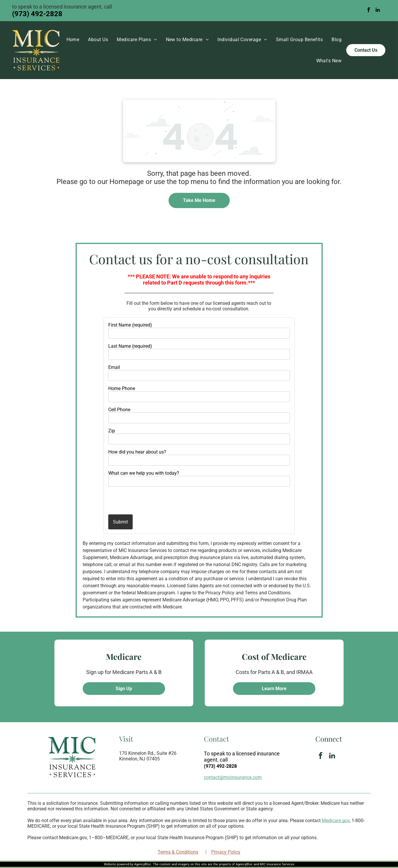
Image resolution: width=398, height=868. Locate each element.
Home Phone (122, 388)
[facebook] (369, 11)
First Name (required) (130, 325)
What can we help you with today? (144, 473)
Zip (112, 431)
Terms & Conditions (178, 852)
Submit (120, 522)
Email (114, 367)
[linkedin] (378, 11)
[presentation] (143, 500)
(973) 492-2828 (37, 14)
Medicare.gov (336, 821)
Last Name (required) (130, 346)
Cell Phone (119, 410)
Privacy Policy (226, 852)
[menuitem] (73, 40)
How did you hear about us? (137, 452)
